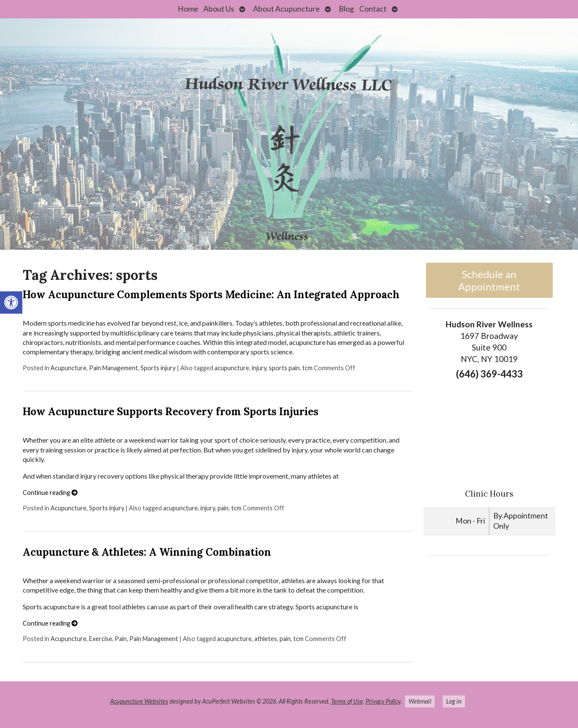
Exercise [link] (101, 639)
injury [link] (259, 368)
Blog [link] (346, 9)
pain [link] (223, 508)
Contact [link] (373, 9)
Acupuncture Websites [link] (139, 701)
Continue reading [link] (50, 493)
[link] (11, 303)
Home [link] (188, 9)
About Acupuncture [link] (286, 9)
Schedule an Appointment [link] (489, 280)
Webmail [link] (420, 701)
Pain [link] (121, 639)
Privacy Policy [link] (383, 701)
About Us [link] (219, 9)
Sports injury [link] (158, 368)
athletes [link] (266, 639)
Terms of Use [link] (347, 701)
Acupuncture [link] (69, 368)
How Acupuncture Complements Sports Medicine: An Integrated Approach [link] (211, 295)
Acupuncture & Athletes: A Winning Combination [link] (147, 552)
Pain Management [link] (113, 368)
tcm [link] (307, 368)
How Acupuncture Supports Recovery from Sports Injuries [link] (171, 412)
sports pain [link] (284, 368)
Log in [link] (454, 701)
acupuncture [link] (232, 368)
